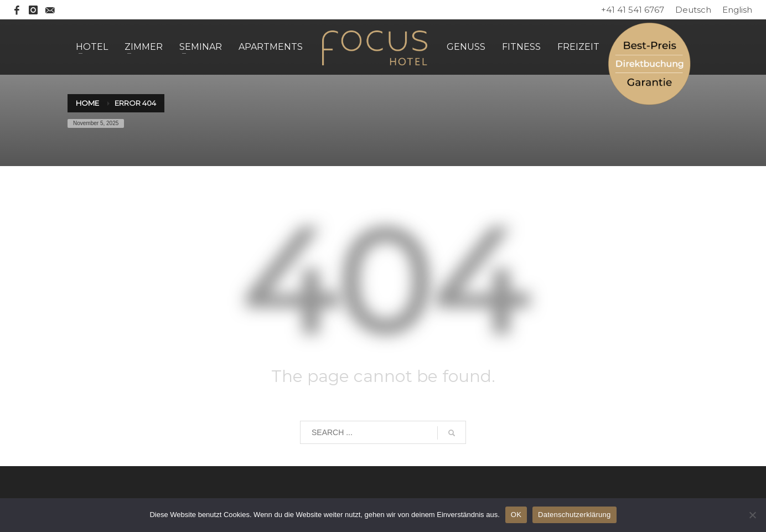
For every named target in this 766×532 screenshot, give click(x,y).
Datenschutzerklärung (574, 515)
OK (516, 515)
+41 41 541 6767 (633, 10)
